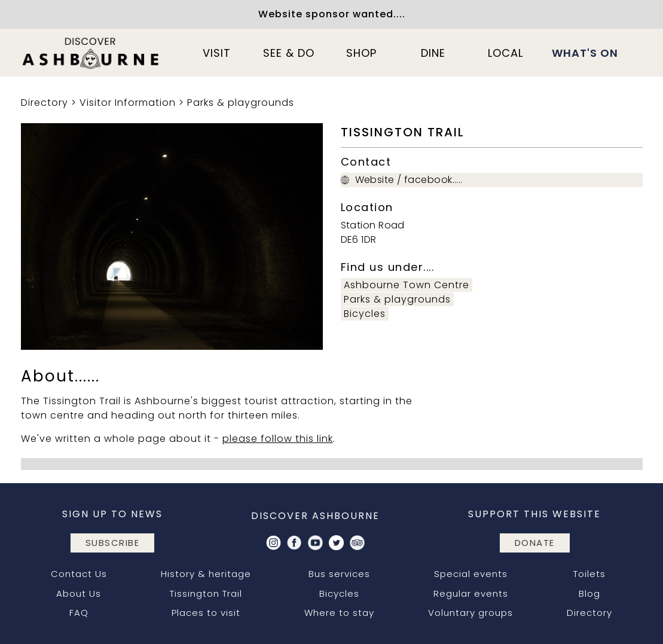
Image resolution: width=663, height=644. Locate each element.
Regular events (471, 593)
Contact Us (79, 574)
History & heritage (206, 574)
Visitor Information (128, 103)
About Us (79, 593)
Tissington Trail (206, 593)
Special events (471, 574)
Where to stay (339, 613)
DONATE (535, 543)
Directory (45, 103)
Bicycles (365, 314)
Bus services (339, 574)
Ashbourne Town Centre (407, 285)
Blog (589, 593)
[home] (91, 53)
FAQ (79, 613)
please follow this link (278, 439)
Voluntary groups (470, 613)
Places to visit (206, 613)
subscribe (113, 543)
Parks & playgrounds (241, 103)
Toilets (589, 574)
